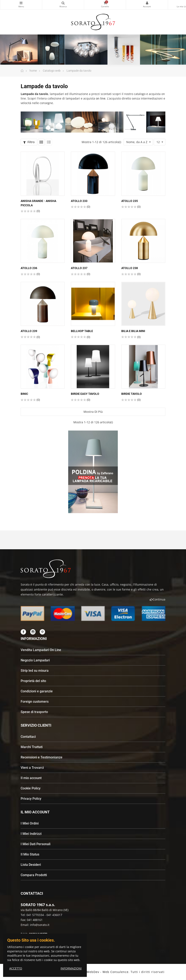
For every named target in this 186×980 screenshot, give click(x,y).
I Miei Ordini (30, 823)
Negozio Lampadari (35, 660)
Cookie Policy (31, 788)
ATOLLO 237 (79, 268)
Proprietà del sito (33, 681)
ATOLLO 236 (29, 268)
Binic (24, 394)
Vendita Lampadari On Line (41, 650)
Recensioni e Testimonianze (42, 757)
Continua (158, 599)
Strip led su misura (35, 671)
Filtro (29, 142)
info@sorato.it (40, 925)
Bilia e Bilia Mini (133, 331)
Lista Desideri (31, 865)
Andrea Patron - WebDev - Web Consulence (95, 972)
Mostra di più (93, 412)
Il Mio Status (30, 854)
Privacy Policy (31, 799)
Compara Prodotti (34, 875)
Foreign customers (35, 702)
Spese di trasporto (34, 712)
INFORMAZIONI (71, 968)
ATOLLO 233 (79, 201)
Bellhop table (82, 331)
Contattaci (28, 737)
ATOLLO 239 (29, 331)
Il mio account (31, 778)
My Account (147, 3)
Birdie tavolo (132, 394)
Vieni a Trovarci (32, 768)
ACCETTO (16, 968)
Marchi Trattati (32, 747)
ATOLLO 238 (130, 268)
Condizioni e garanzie (37, 691)
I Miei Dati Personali (36, 844)
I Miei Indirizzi (31, 834)
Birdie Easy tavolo (85, 394)
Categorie (21, 3)
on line (101, 98)
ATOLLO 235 (130, 201)
